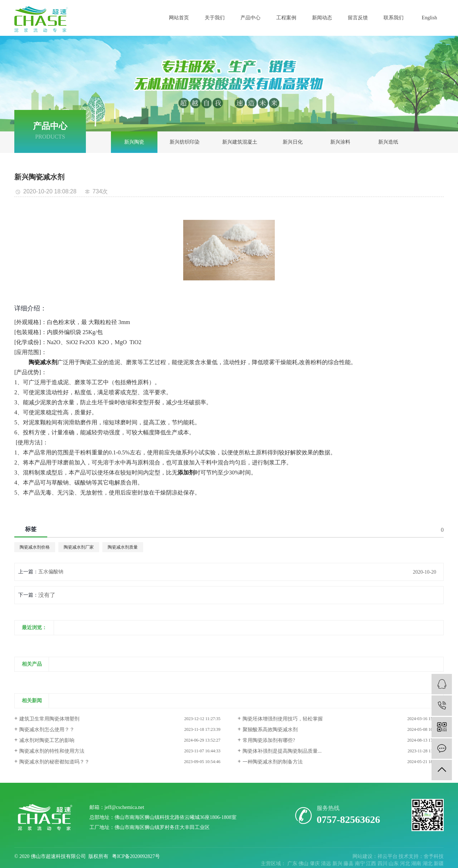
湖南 (417, 864)
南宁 (361, 864)
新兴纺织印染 (185, 142)
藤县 (349, 864)
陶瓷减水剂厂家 (79, 547)
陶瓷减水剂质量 (123, 547)
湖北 (428, 864)
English (430, 18)
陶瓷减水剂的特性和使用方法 (52, 751)
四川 (383, 864)
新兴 (338, 864)
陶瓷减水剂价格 (35, 547)
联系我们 (394, 18)
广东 (293, 864)
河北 (406, 864)
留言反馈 (358, 18)
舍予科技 (434, 856)
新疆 (439, 864)
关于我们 (215, 18)
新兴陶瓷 (134, 142)
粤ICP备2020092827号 (136, 856)
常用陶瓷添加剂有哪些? (269, 740)
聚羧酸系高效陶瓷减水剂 (270, 730)
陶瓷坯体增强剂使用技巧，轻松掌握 (283, 719)
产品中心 (250, 18)
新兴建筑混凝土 (240, 142)
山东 (394, 864)
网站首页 (179, 18)
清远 (327, 864)
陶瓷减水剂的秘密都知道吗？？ (54, 762)
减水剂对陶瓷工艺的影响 (47, 740)
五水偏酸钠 (51, 572)
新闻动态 (322, 18)
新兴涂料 (340, 142)
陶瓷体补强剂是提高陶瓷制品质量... (282, 751)
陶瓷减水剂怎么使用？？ (47, 730)
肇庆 (316, 864)
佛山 (304, 864)
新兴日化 (293, 142)
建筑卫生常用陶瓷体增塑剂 (49, 719)
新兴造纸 (388, 142)
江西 (372, 864)
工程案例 (286, 18)
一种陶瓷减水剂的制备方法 (273, 762)
